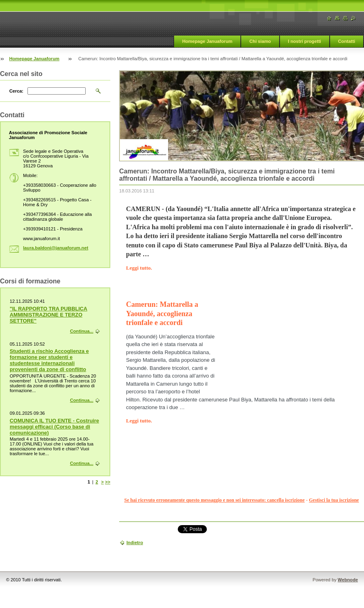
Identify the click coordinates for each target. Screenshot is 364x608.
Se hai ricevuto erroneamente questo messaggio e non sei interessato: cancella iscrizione (215, 500)
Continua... (82, 331)
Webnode (348, 580)
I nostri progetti (305, 41)
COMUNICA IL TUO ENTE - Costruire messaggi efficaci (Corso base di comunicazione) (54, 427)
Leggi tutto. (139, 268)
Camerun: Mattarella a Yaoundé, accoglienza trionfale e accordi (162, 313)
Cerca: (16, 91)
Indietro (135, 543)
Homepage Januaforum (207, 41)
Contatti (347, 41)
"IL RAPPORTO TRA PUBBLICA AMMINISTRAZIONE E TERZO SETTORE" (48, 315)
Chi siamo (260, 41)
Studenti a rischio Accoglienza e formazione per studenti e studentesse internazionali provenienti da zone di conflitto (49, 360)
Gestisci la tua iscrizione (334, 500)
